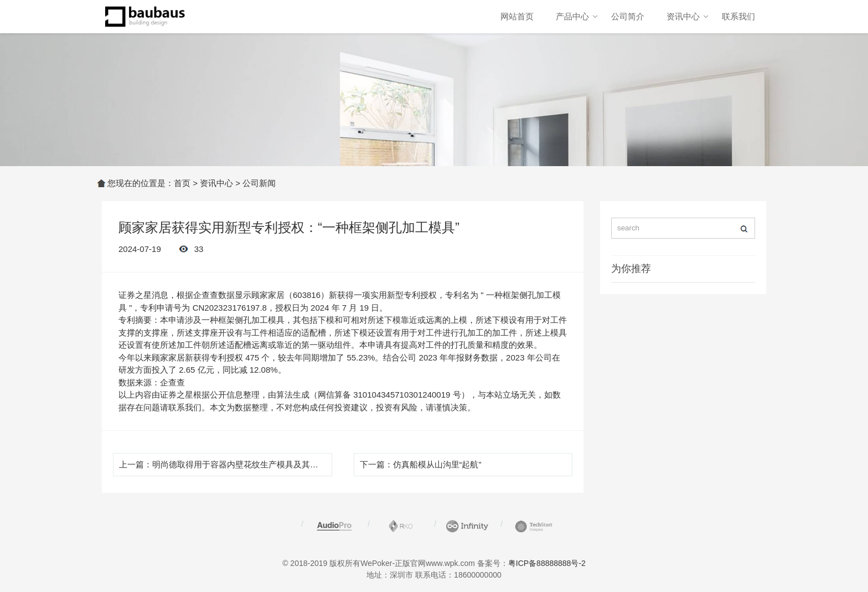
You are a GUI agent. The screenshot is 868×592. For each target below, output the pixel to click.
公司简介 (628, 16)
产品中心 (572, 16)
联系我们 (738, 16)
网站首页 (517, 16)
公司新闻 (259, 183)
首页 (182, 183)
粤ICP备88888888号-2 (547, 563)
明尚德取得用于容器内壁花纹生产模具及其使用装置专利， (260, 464)
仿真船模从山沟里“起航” (437, 464)
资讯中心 (683, 16)
